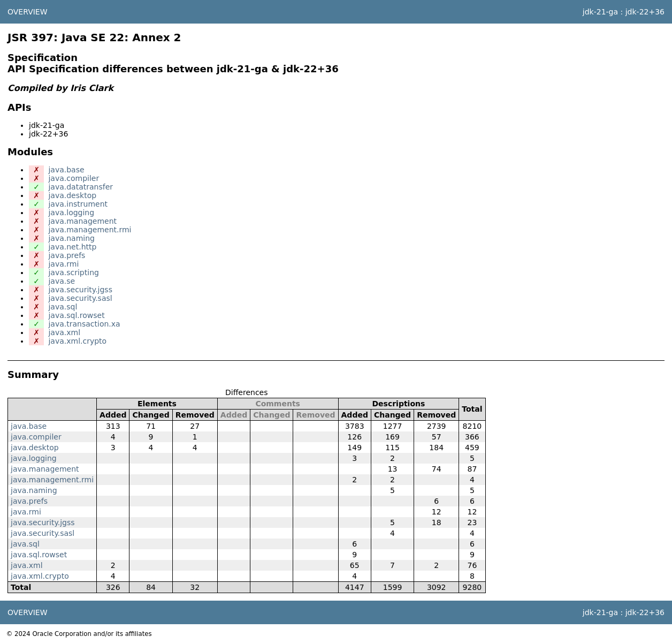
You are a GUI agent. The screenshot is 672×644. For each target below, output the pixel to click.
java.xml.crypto (77, 341)
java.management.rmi (90, 230)
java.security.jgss (80, 290)
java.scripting (73, 272)
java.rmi (63, 264)
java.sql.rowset (76, 315)
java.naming (71, 238)
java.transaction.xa (84, 324)
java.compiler (74, 178)
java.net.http (72, 247)
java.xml (64, 332)
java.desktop (72, 195)
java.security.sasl (80, 298)
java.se (62, 281)
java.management (82, 221)
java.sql (63, 307)
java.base (66, 170)
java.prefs (67, 255)
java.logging (71, 213)
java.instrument (78, 204)
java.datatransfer (81, 187)
